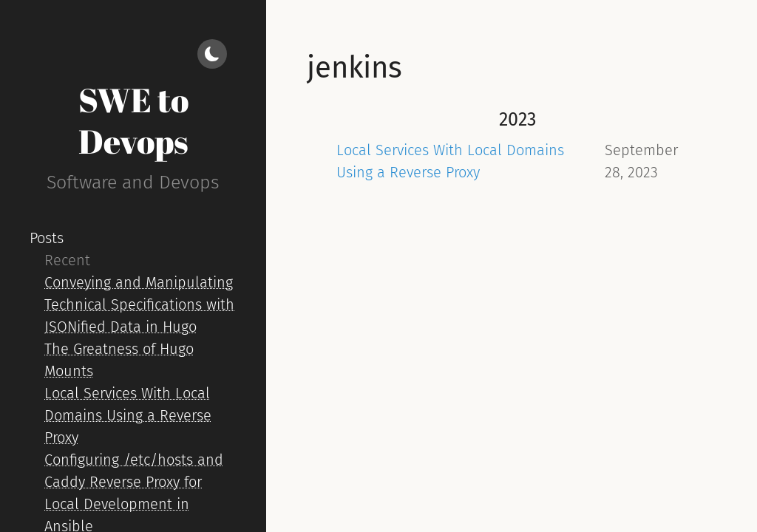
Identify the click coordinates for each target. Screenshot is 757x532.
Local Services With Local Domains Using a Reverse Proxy (128, 415)
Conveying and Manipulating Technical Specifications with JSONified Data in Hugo (139, 304)
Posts (47, 238)
